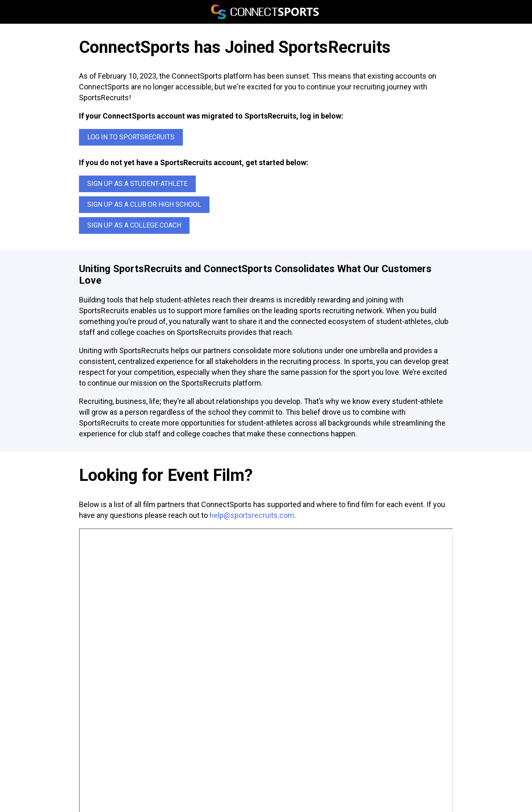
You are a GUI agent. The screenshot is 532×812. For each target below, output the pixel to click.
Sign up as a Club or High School (144, 204)
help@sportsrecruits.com (252, 515)
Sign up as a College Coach (134, 225)
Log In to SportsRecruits (131, 137)
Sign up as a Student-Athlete (137, 184)
